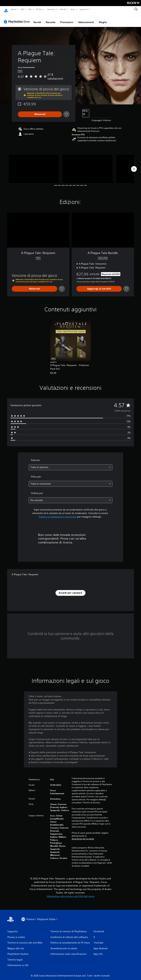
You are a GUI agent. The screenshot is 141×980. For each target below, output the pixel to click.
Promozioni (67, 19)
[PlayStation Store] (17, 18)
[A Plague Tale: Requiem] (34, 166)
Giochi (13, 9)
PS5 (22, 9)
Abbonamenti (86, 19)
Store (73, 9)
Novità (63, 9)
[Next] (134, 166)
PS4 (30, 9)
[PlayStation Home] (6, 9)
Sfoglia (103, 19)
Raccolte (51, 19)
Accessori (51, 9)
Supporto (84, 9)
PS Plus (39, 9)
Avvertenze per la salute (83, 836)
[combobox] (70, 464)
